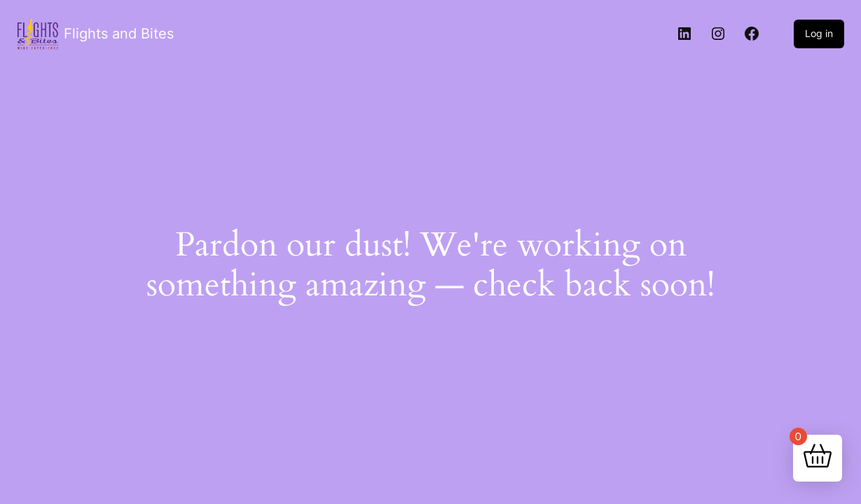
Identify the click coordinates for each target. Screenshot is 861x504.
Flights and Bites (119, 34)
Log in (819, 33)
